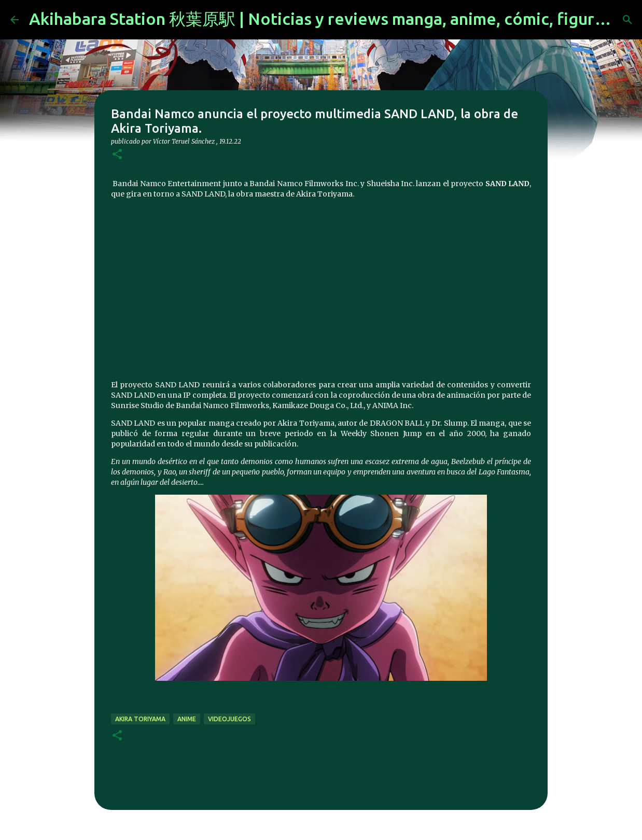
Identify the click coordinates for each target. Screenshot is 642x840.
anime (187, 719)
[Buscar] (627, 20)
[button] (117, 155)
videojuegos (229, 719)
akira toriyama (140, 719)
